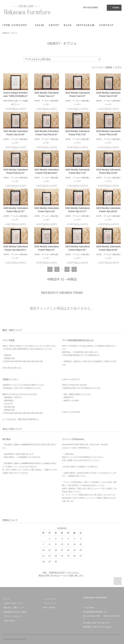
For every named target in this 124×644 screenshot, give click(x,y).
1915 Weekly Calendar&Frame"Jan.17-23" (108, 94)
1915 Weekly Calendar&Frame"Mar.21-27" (16, 210)
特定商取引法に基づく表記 (15, 612)
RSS (45, 608)
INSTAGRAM (85, 25)
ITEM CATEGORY (17, 25)
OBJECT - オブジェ (10, 33)
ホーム (7, 599)
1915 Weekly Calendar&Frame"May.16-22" (108, 248)
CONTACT (106, 25)
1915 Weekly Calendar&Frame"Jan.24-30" (16, 133)
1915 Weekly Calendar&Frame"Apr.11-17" (77, 210)
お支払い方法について (13, 603)
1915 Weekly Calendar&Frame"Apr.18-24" (108, 210)
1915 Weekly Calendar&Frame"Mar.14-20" (108, 171)
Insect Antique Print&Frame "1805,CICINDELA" (16, 94)
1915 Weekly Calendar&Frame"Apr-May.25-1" (16, 248)
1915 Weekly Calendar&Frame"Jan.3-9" (77, 94)
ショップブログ (50, 599)
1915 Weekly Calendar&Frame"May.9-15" (77, 248)
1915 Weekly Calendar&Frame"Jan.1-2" (47, 94)
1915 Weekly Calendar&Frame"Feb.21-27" (16, 171)
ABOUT (54, 25)
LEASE (40, 25)
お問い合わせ (9, 621)
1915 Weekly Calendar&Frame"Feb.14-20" (108, 133)
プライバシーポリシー (13, 616)
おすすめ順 (97, 67)
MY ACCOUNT (91, 7)
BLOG (68, 25)
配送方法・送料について (14, 608)
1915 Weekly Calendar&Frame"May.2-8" (47, 248)
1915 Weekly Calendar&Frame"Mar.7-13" (77, 171)
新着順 (118, 67)
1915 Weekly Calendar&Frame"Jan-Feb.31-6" (47, 133)
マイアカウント (50, 603)
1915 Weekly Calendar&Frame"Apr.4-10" (47, 210)
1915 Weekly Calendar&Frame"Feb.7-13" (77, 133)
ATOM (52, 608)
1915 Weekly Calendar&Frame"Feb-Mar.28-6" (47, 171)
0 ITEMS (114, 7)
